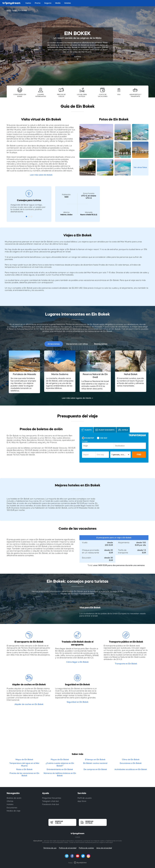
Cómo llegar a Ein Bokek (77, 662)
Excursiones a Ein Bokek (131, 763)
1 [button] (26, 216)
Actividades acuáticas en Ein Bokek (131, 769)
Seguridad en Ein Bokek (77, 702)
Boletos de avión (14, 798)
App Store (82, 801)
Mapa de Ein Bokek (24, 759)
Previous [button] (6, 372)
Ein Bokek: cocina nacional (95, 763)
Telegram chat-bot (50, 801)
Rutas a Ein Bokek (24, 769)
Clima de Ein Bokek (131, 759)
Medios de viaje (14, 811)
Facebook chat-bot (51, 804)
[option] (24, 372)
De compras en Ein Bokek (95, 769)
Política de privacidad (68, 848)
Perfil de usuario (85, 798)
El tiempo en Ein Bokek (95, 759)
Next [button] (149, 372)
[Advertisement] (78, 731)
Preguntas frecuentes (52, 798)
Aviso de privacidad (104, 848)
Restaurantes (101, 344)
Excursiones (12, 808)
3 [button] (32, 216)
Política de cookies (86, 848)
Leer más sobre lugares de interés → (77, 398)
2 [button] (29, 216)
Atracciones (54, 344)
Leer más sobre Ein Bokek (41, 175)
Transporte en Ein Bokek (126, 664)
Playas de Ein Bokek (60, 759)
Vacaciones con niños (77, 344)
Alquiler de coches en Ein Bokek (29, 704)
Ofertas (10, 801)
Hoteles (10, 804)
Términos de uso (50, 848)
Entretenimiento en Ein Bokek (60, 769)
